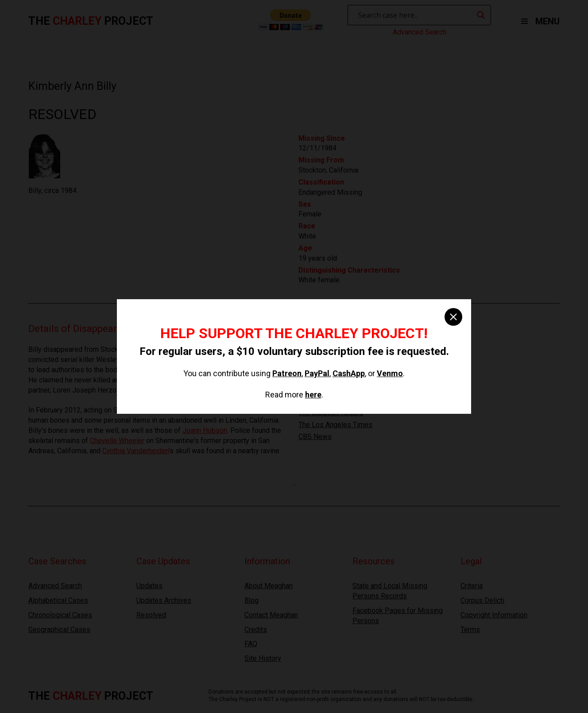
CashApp (349, 373)
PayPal (317, 373)
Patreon (287, 373)
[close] (453, 317)
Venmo (390, 373)
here (313, 395)
